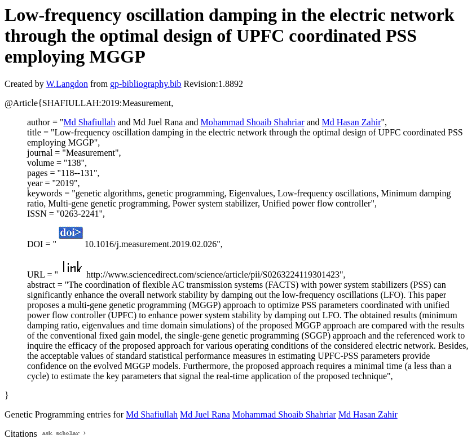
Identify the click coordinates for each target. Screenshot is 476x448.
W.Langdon (67, 84)
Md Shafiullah (89, 122)
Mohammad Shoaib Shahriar (253, 122)
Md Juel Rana (205, 414)
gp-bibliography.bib (146, 84)
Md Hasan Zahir (352, 122)
